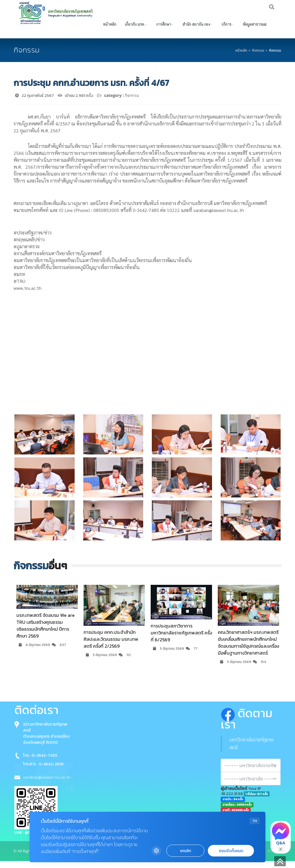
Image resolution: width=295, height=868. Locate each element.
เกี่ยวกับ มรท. (135, 31)
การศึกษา (164, 31)
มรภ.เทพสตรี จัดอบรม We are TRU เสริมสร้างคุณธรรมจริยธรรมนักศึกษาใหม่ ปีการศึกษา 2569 (46, 632)
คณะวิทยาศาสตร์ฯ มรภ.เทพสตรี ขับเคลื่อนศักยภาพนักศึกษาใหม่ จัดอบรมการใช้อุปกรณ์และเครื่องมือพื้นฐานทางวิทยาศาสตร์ (248, 649)
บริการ (226, 31)
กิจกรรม (258, 57)
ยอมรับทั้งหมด (231, 851)
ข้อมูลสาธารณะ (255, 31)
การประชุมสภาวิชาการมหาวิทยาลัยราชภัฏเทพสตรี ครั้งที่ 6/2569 (181, 640)
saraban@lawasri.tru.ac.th (47, 784)
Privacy (274, 858)
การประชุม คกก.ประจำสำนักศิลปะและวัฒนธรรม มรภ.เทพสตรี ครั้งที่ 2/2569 (111, 646)
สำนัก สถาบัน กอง (196, 31)
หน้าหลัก (110, 31)
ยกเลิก (186, 851)
